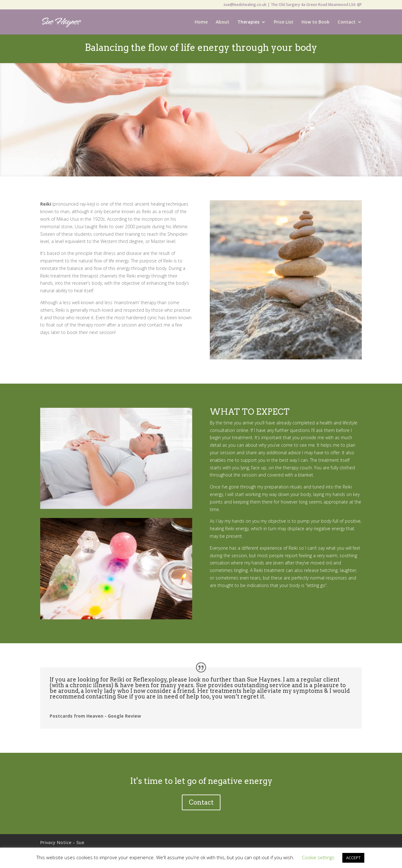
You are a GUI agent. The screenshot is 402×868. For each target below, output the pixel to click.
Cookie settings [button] (318, 857)
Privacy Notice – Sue (62, 842)
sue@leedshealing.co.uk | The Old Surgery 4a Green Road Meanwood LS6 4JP (293, 5)
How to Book (315, 22)
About (223, 22)
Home (201, 22)
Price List (284, 22)
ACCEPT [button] (353, 858)
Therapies (248, 22)
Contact (347, 22)
